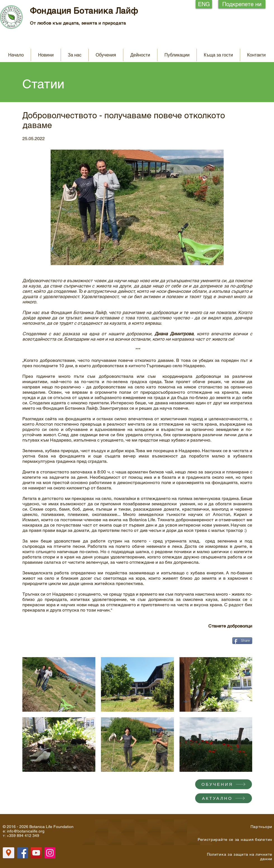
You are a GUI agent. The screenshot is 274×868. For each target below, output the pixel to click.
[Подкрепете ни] (242, 4)
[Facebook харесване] (196, 643)
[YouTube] (36, 853)
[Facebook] (23, 853)
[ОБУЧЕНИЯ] (224, 784)
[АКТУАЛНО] (224, 798)
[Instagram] (50, 853)
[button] (75, 55)
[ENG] (204, 4)
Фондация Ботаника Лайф (84, 11)
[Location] (9, 853)
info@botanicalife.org (26, 831)
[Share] (242, 641)
